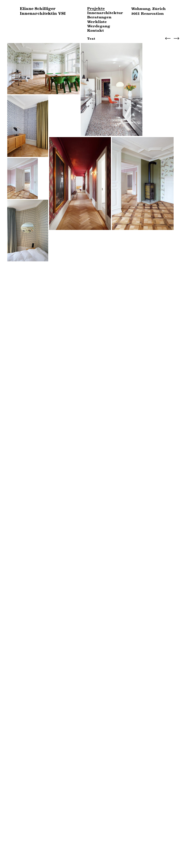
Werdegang (99, 26)
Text (91, 39)
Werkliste (97, 22)
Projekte (96, 9)
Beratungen (99, 17)
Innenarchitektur (105, 13)
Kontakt (96, 31)
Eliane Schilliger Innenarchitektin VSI (43, 11)
